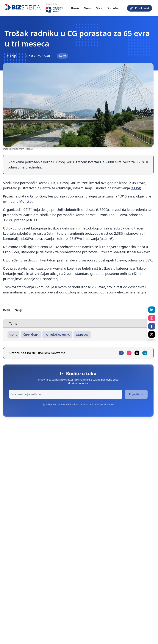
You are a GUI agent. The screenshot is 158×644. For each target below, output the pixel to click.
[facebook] (121, 353)
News (88, 8)
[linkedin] (145, 353)
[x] (137, 353)
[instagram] (129, 353)
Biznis (75, 8)
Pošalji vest (140, 8)
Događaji (113, 8)
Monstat (26, 201)
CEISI (136, 188)
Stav (99, 8)
